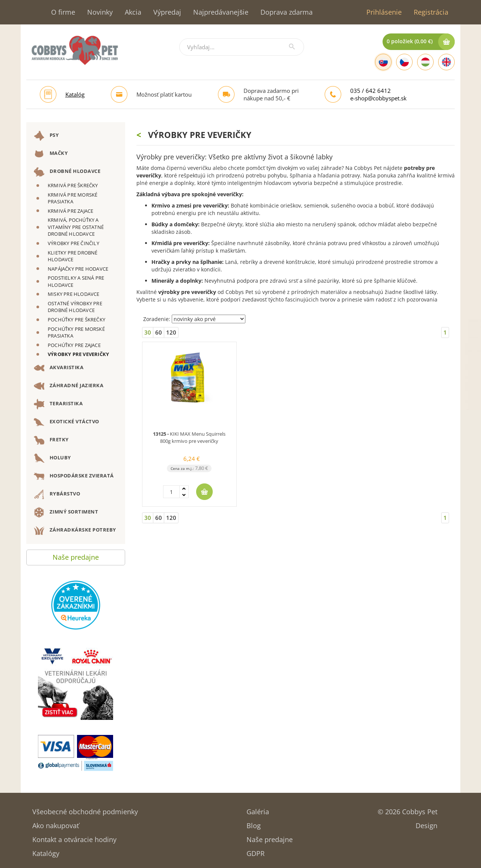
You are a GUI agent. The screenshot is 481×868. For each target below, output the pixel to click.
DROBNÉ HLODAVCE (67, 172)
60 (159, 332)
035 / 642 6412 (371, 91)
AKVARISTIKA (59, 368)
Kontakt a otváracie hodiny (74, 837)
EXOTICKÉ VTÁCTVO (67, 422)
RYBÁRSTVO (57, 494)
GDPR (256, 851)
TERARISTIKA (58, 404)
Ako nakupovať (56, 823)
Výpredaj (167, 12)
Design (427, 823)
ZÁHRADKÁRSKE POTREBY (75, 530)
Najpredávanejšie (221, 12)
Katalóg (75, 94)
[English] (446, 62)
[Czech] (404, 62)
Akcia (133, 12)
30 (148, 332)
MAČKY (51, 154)
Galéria (258, 809)
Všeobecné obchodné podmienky (85, 809)
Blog (254, 823)
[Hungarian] (425, 62)
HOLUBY (52, 458)
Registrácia (431, 12)
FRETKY (51, 440)
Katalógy (46, 851)
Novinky (100, 12)
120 (171, 332)
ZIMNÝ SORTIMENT (66, 512)
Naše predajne (76, 555)
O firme (63, 12)
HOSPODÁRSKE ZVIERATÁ (74, 476)
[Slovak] (383, 62)
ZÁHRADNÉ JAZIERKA (69, 386)
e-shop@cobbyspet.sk (378, 98)
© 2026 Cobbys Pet (408, 809)
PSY (46, 136)
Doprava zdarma (287, 12)
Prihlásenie (384, 12)
